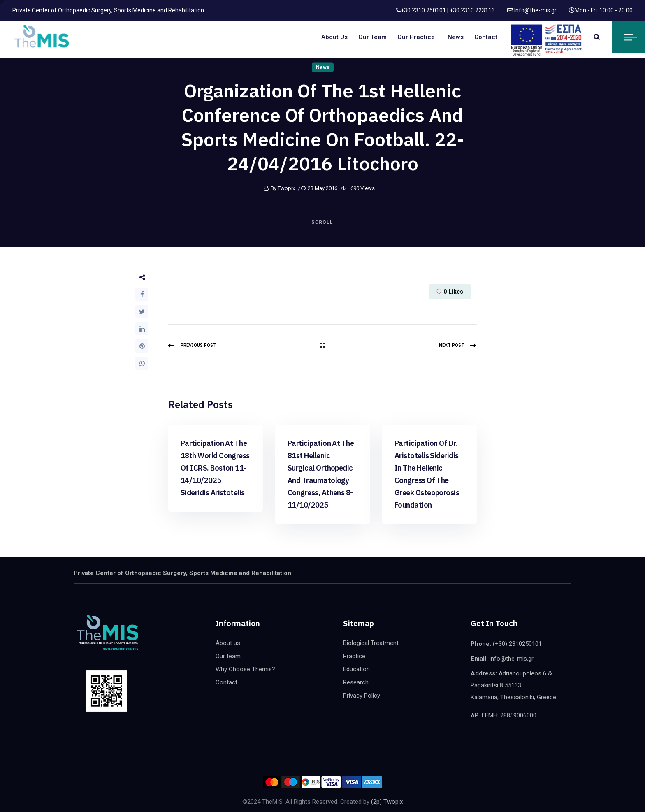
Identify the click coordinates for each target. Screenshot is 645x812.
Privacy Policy (362, 696)
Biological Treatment (371, 643)
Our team (372, 37)
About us (334, 37)
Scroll (323, 233)
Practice (354, 656)
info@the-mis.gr (512, 659)
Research (356, 682)
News (456, 37)
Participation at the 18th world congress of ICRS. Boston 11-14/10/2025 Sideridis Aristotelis (215, 468)
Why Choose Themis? (245, 669)
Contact (486, 37)
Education (356, 669)
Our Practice (416, 37)
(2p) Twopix (387, 802)
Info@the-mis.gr (535, 10)
